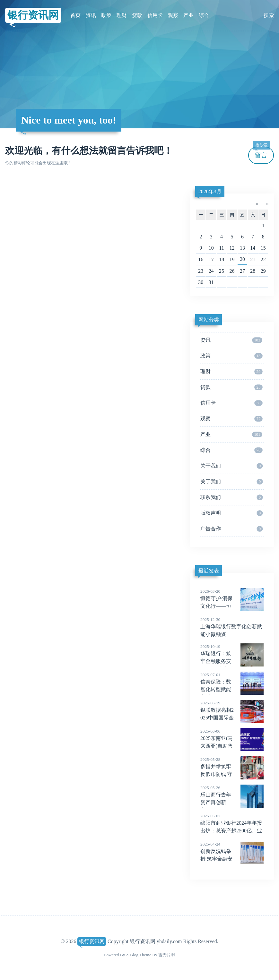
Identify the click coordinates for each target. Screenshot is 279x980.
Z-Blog (132, 955)
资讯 (91, 15)
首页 (75, 15)
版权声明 (232, 513)
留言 (261, 153)
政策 (106, 15)
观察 (173, 15)
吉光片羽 (167, 955)
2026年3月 (210, 191)
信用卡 (155, 15)
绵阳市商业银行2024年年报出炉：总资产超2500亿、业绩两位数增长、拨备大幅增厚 (232, 831)
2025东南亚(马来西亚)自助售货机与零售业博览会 (232, 746)
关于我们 (232, 466)
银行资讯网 (33, 15)
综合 (204, 15)
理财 (122, 15)
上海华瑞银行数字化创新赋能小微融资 (232, 627)
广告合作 (232, 529)
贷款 (137, 15)
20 (242, 259)
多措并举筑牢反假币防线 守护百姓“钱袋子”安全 (232, 774)
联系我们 (232, 497)
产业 (188, 15)
